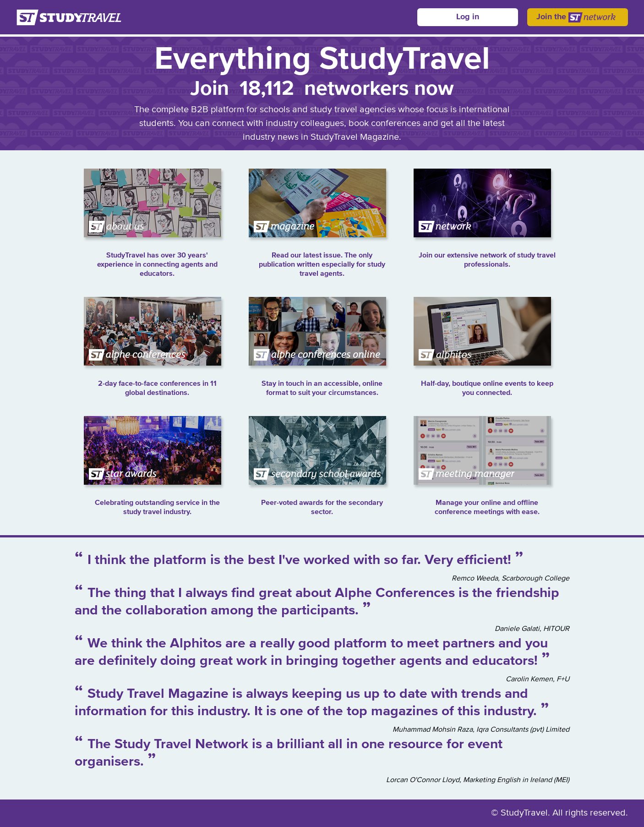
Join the (578, 17)
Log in (468, 17)
